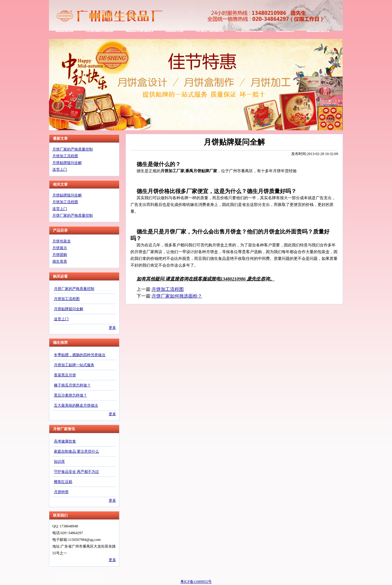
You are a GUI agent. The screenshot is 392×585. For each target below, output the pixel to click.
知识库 (59, 462)
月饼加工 (78, 574)
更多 (112, 328)
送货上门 (60, 169)
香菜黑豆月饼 (65, 375)
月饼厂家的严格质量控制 (73, 149)
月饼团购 (60, 255)
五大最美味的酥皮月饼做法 (76, 405)
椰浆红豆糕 (63, 482)
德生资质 (60, 261)
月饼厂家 (62, 574)
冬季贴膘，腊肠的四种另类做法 (80, 355)
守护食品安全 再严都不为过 (76, 472)
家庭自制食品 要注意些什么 (76, 451)
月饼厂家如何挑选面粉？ (177, 296)
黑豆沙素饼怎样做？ (70, 395)
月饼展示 (60, 248)
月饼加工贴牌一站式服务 (74, 365)
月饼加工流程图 (65, 156)
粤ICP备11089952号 (196, 582)
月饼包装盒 (62, 241)
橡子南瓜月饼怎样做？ (72, 385)
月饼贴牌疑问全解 (67, 163)
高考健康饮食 (65, 441)
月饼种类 (61, 492)
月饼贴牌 (94, 574)
